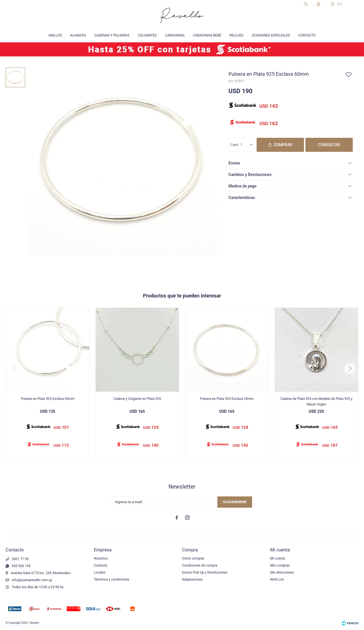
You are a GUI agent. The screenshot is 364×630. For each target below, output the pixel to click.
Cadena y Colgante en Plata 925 (137, 399)
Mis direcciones (282, 572)
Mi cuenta (278, 558)
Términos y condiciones (112, 579)
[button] (350, 368)
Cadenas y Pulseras (112, 35)
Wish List (277, 579)
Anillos (55, 35)
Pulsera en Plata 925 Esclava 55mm (227, 399)
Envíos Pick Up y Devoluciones (205, 572)
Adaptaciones (192, 579)
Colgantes (148, 35)
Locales (100, 572)
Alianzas (78, 35)
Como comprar (193, 558)
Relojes (237, 35)
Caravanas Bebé (207, 35)
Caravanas (175, 35)
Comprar (283, 145)
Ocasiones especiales (271, 35)
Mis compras (280, 565)
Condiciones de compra (200, 565)
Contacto (307, 35)
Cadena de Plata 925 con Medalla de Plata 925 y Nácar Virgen (316, 402)
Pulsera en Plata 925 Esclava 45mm (48, 399)
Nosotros (101, 558)
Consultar (329, 145)
